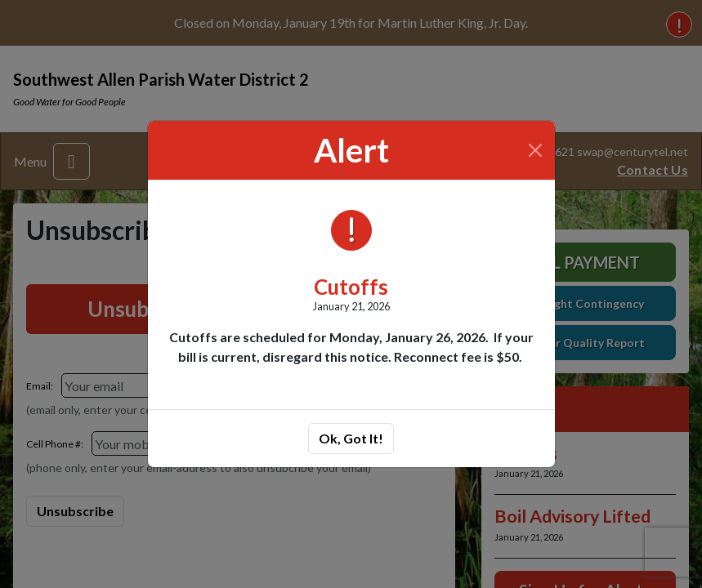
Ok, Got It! (351, 438)
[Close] (535, 150)
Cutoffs (351, 287)
